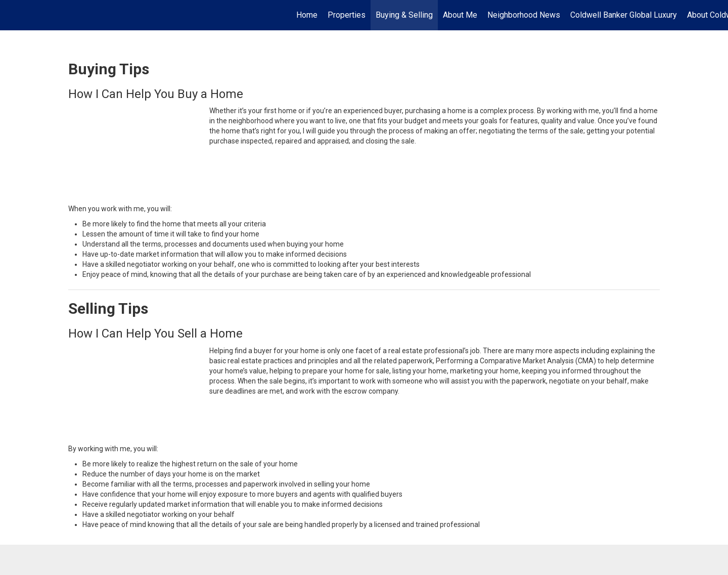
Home (307, 15)
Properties (347, 15)
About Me (460, 15)
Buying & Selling (404, 15)
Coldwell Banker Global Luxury (624, 15)
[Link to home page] (13, 15)
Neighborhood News (524, 15)
